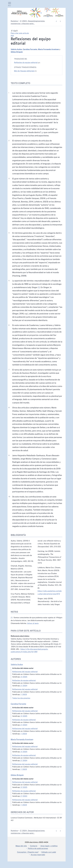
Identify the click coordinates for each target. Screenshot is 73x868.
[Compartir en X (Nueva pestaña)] (13, 31)
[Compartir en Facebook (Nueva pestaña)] (12, 31)
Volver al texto (33, 630)
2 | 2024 (24, 692)
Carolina (30, 49)
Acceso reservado (38, 861)
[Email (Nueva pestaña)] (17, 31)
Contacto (34, 852)
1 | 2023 (24, 701)
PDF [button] (12, 36)
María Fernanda (48, 49)
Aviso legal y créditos (49, 852)
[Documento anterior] (56, 21)
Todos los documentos (21, 705)
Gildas (17, 52)
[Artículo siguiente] (60, 21)
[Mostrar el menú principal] (10, 4)
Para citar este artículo (20, 33)
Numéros (14, 21)
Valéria (16, 49)
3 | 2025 (24, 683)
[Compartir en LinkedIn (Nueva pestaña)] (15, 31)
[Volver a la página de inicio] (37, 13)
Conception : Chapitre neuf (28, 859)
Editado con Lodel (49, 859)
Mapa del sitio (21, 852)
